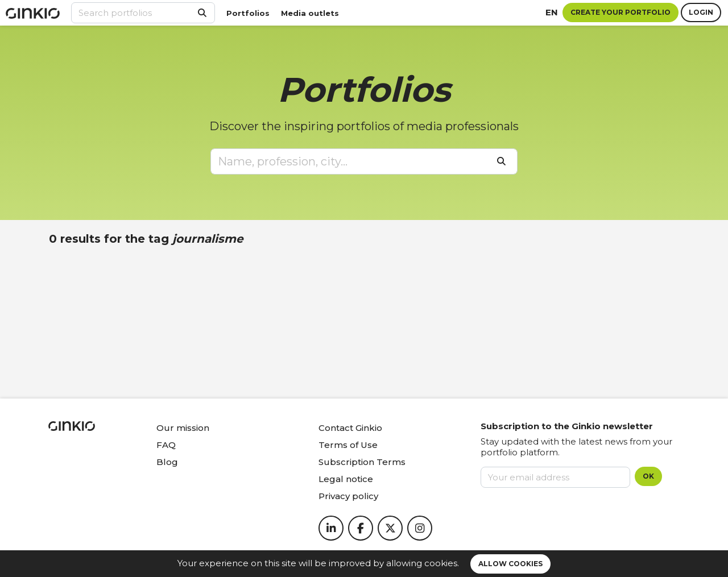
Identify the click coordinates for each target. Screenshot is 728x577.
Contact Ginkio (350, 428)
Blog (167, 462)
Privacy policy (348, 496)
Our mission (183, 428)
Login (701, 12)
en (552, 12)
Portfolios (248, 13)
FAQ (166, 445)
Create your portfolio (621, 12)
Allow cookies (510, 564)
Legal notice (346, 479)
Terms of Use (348, 445)
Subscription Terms (362, 462)
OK (648, 476)
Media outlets (310, 13)
